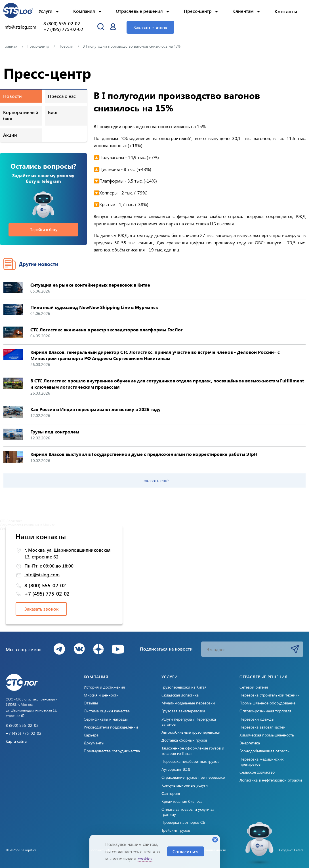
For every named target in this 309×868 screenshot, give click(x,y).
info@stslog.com (20, 27)
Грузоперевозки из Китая (184, 687)
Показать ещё (154, 480)
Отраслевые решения (139, 11)
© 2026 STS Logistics (21, 850)
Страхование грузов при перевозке (193, 777)
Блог (53, 112)
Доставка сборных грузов (184, 740)
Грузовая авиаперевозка (183, 711)
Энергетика (250, 743)
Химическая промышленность (267, 735)
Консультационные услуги (185, 785)
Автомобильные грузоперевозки (191, 732)
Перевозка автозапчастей (262, 727)
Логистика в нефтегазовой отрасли (271, 780)
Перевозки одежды (257, 719)
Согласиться (186, 851)
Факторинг (171, 793)
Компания (84, 11)
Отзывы (91, 703)
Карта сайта (16, 741)
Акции (10, 135)
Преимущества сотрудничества (112, 751)
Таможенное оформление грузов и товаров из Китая (193, 751)
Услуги (46, 11)
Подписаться (295, 649)
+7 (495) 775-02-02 (63, 29)
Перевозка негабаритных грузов (190, 761)
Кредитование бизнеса (182, 801)
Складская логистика (180, 695)
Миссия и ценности (101, 695)
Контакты (286, 11)
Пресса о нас (62, 96)
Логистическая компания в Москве (27, 525)
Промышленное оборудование (267, 703)
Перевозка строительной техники (270, 695)
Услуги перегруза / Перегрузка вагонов (189, 722)
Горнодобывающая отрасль (264, 751)
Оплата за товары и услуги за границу (188, 812)
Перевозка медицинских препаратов (261, 762)
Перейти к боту (43, 229)
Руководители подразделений (111, 727)
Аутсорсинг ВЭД (176, 769)
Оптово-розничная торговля (265, 711)
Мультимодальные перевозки (188, 703)
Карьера (91, 735)
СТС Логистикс (11, 521)
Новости (12, 96)
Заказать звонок (150, 27)
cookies (145, 859)
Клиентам (243, 11)
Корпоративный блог (21, 115)
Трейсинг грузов (176, 830)
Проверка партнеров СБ (183, 822)
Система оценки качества (107, 711)
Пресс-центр (198, 11)
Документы (94, 743)
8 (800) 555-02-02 (62, 24)
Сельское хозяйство (257, 772)
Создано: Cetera (291, 850)
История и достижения (104, 687)
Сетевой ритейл (254, 687)
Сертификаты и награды (106, 719)
